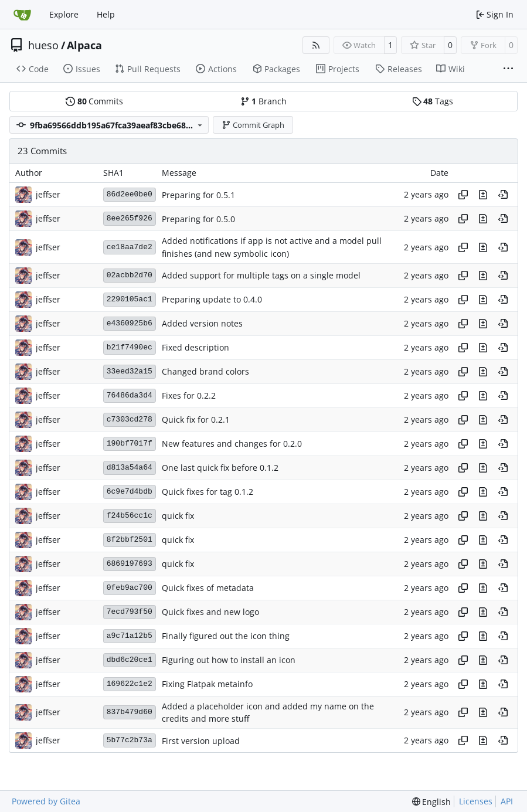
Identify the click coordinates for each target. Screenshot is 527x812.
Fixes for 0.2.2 (189, 396)
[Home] (22, 15)
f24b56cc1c (130, 516)
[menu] (432, 802)
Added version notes (202, 324)
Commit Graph (253, 125)
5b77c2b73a (130, 740)
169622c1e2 (130, 684)
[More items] (508, 69)
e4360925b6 (130, 323)
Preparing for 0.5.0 (198, 219)
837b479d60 (130, 712)
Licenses (476, 801)
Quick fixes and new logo (210, 612)
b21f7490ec (130, 347)
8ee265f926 (130, 218)
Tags (433, 101)
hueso (43, 45)
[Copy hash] (463, 195)
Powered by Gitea (46, 801)
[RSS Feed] (316, 45)
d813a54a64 (130, 468)
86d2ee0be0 (130, 194)
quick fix (178, 516)
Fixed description (195, 348)
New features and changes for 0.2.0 (232, 444)
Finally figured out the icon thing (226, 636)
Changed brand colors (205, 372)
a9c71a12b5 (130, 636)
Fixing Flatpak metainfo (207, 684)
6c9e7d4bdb (130, 492)
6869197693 (130, 564)
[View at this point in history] (503, 195)
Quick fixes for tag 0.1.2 (208, 492)
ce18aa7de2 (130, 247)
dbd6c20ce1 (130, 660)
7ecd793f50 (130, 612)
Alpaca (84, 45)
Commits (94, 101)
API (507, 801)
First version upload (201, 741)
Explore (64, 14)
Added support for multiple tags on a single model (261, 276)
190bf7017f (130, 444)
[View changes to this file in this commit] (483, 195)
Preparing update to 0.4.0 (212, 300)
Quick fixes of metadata (208, 588)
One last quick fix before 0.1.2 (220, 468)
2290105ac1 (130, 299)
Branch (263, 101)
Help (106, 14)
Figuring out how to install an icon (229, 660)
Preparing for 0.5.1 (198, 195)
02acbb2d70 (130, 275)
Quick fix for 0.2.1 (196, 420)
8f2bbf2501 (130, 540)
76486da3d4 (130, 395)
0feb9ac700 (130, 588)
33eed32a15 (130, 371)
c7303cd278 (130, 419)
